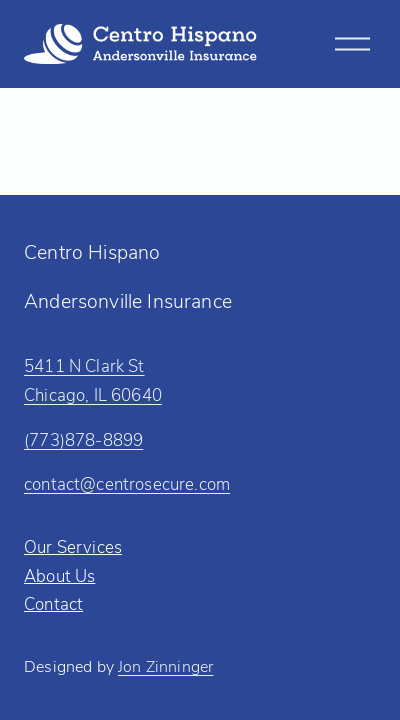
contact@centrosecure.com (127, 483)
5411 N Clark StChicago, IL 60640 (93, 379)
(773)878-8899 (83, 439)
